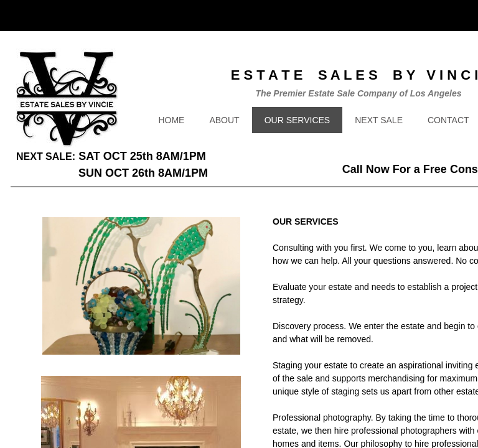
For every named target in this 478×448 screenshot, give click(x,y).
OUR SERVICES (298, 120)
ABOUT (224, 120)
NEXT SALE (379, 120)
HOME (171, 120)
